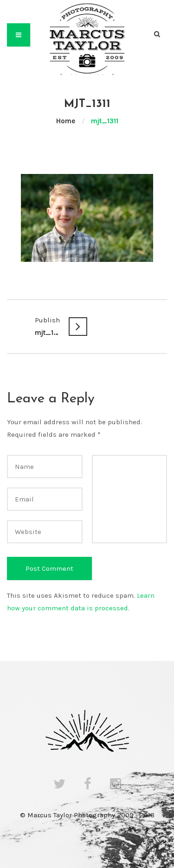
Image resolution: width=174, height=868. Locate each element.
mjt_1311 (47, 325)
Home (66, 121)
